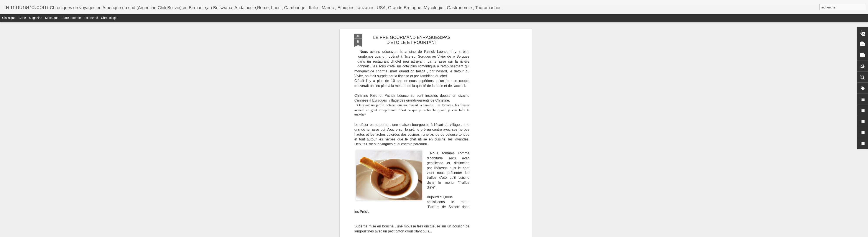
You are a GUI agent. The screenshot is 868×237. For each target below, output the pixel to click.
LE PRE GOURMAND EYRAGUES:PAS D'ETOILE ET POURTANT (412, 40)
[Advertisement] (493, 102)
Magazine (36, 18)
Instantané (91, 18)
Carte (22, 18)
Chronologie (109, 18)
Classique (9, 18)
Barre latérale (71, 18)
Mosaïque (52, 18)
